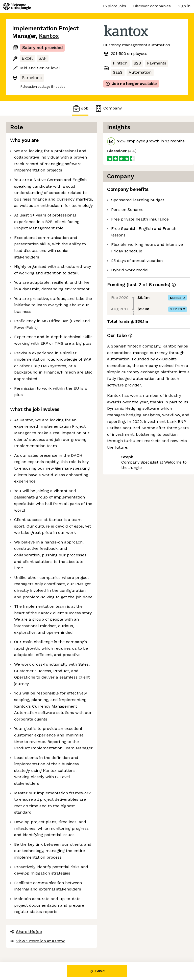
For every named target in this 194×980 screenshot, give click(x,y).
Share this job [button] (26, 932)
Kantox (49, 36)
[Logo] (17, 6)
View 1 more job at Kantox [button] (38, 941)
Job (80, 108)
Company (108, 108)
